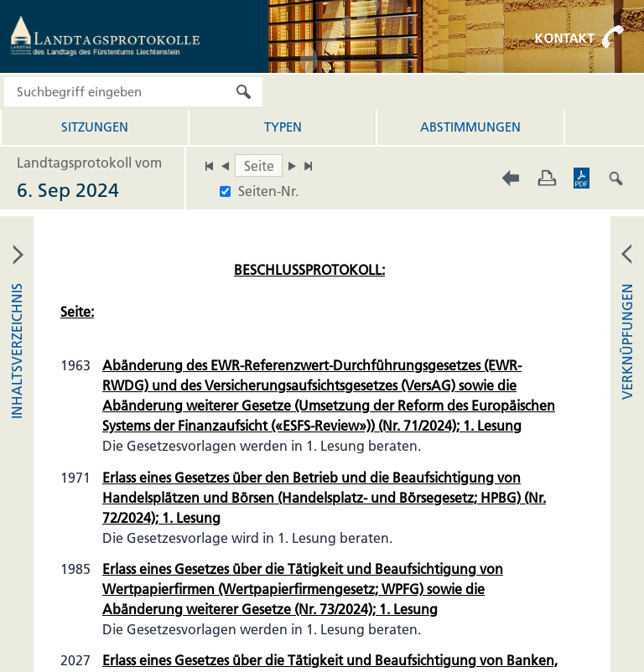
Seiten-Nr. (268, 191)
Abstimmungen (470, 127)
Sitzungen (95, 127)
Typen (283, 127)
